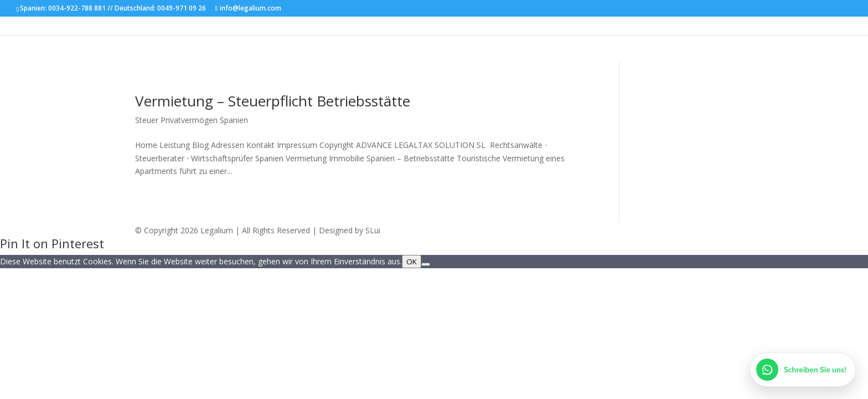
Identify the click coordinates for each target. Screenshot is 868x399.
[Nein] (426, 264)
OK (412, 262)
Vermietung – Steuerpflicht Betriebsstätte (273, 101)
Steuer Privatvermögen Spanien (192, 120)
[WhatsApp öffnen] (803, 370)
